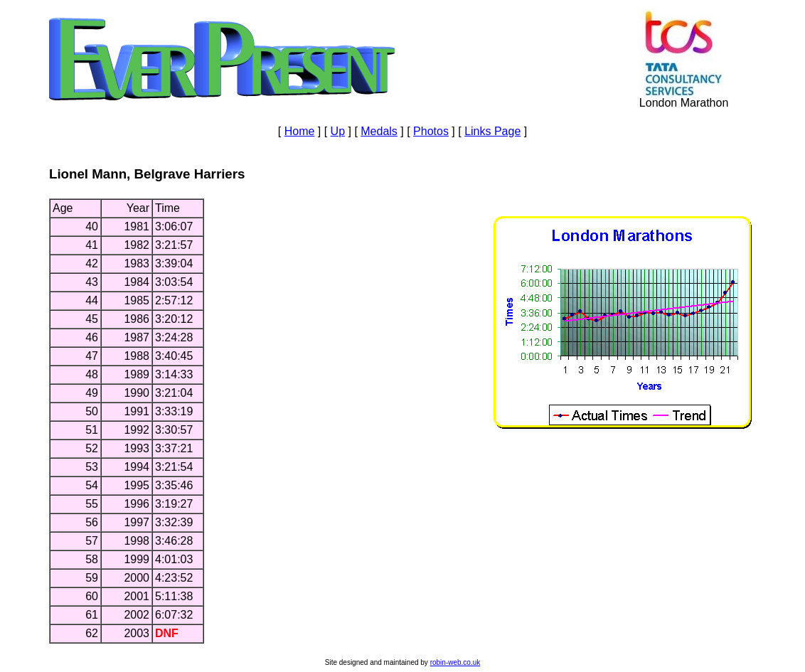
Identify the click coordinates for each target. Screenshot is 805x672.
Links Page (492, 131)
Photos (431, 131)
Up (338, 131)
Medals (379, 131)
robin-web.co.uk (455, 662)
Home (300, 131)
